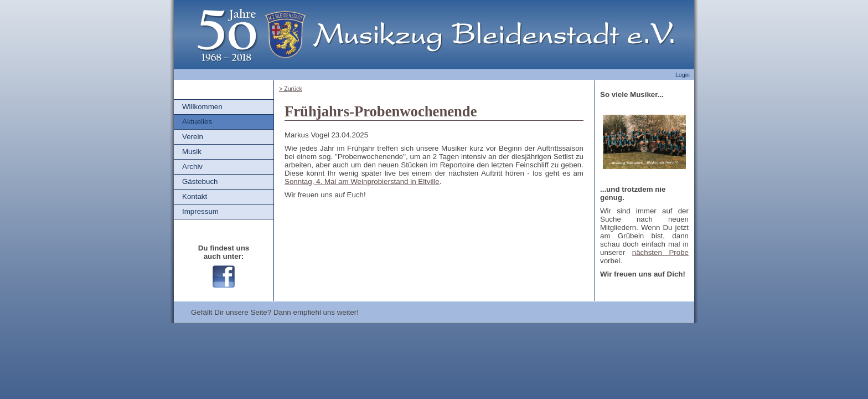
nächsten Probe (660, 252)
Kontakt (195, 196)
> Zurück (291, 89)
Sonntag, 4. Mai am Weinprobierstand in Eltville (362, 181)
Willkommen (202, 107)
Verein (193, 137)
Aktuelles (197, 122)
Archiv (192, 167)
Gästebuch (200, 181)
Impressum (200, 211)
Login (683, 75)
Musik (192, 152)
